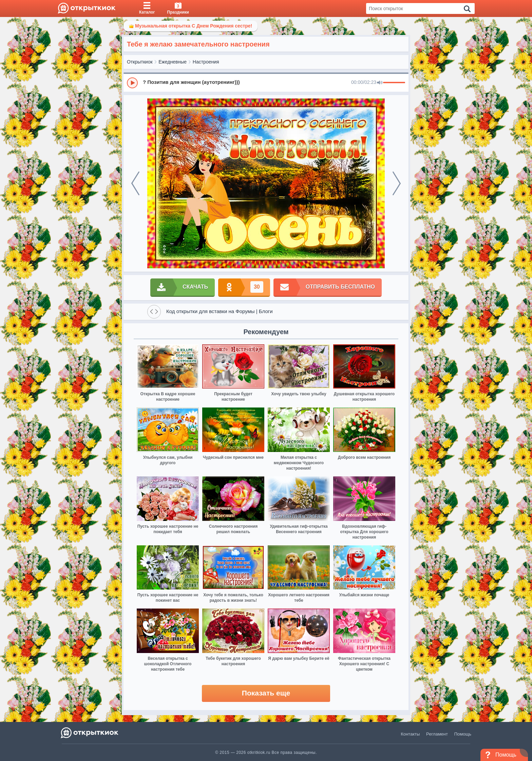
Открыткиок (140, 62)
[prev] (135, 183)
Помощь (463, 734)
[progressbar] (394, 83)
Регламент (437, 734)
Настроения (206, 62)
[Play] (132, 83)
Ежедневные (173, 62)
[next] (397, 183)
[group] (266, 83)
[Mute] (380, 83)
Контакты (410, 734)
